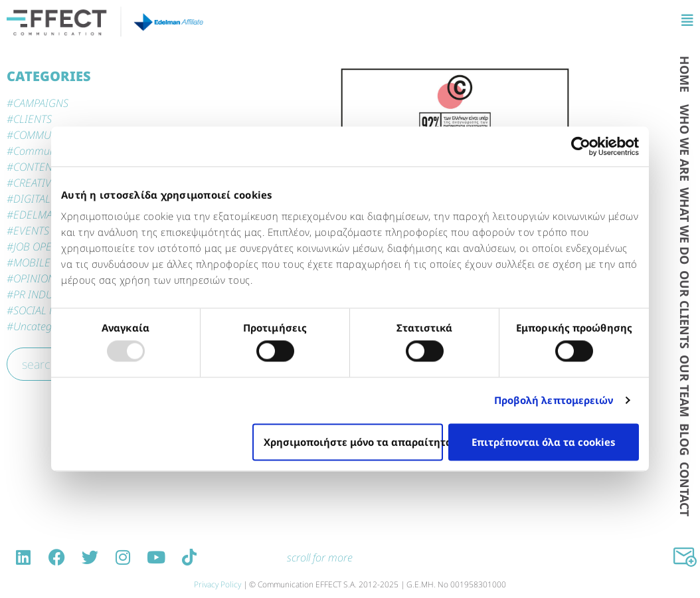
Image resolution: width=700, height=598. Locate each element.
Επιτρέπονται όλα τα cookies (543, 442)
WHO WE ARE (685, 143)
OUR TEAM (685, 386)
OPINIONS (37, 278)
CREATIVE (35, 183)
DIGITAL (32, 199)
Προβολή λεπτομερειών (554, 401)
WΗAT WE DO (685, 226)
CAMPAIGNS (41, 103)
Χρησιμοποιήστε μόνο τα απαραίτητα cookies (353, 442)
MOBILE (32, 262)
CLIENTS (33, 119)
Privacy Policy (218, 584)
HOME (685, 74)
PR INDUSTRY (44, 294)
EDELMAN (37, 215)
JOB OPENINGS (48, 247)
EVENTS (31, 231)
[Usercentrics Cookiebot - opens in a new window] (581, 146)
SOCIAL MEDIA (47, 310)
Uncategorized (46, 326)
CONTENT (36, 167)
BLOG (685, 440)
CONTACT (685, 489)
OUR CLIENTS (685, 310)
